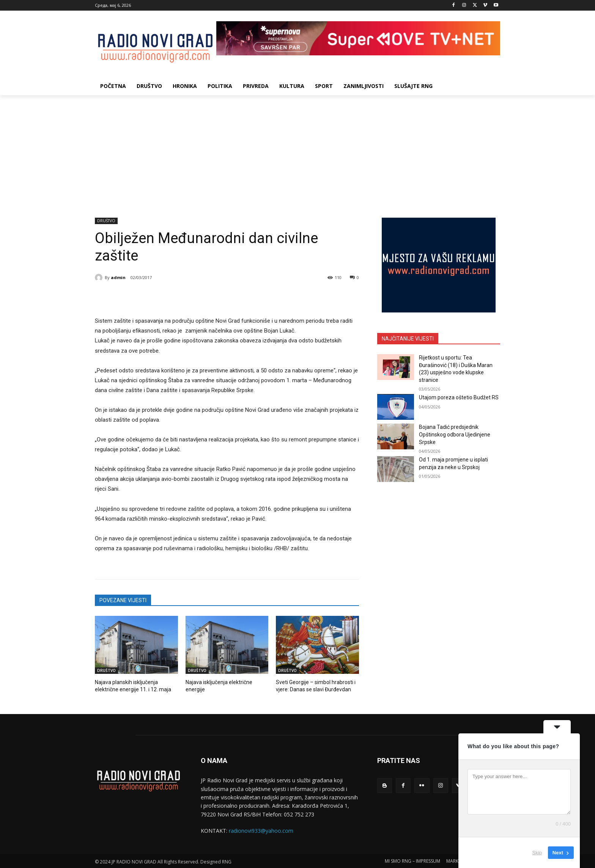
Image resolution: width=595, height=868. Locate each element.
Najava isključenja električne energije (226, 682)
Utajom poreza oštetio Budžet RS (459, 397)
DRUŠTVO (106, 221)
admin (118, 277)
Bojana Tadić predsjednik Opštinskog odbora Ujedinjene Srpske (455, 434)
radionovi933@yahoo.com (261, 830)
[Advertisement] (297, 152)
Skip (537, 853)
